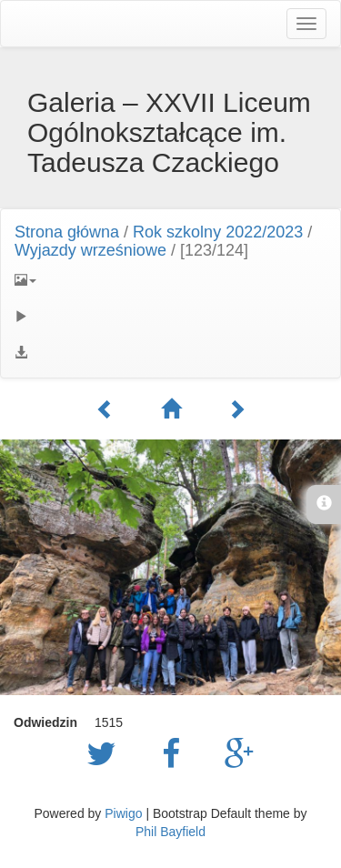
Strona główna (67, 232)
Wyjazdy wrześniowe (90, 250)
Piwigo (123, 813)
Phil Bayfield (170, 832)
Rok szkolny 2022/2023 (218, 232)
